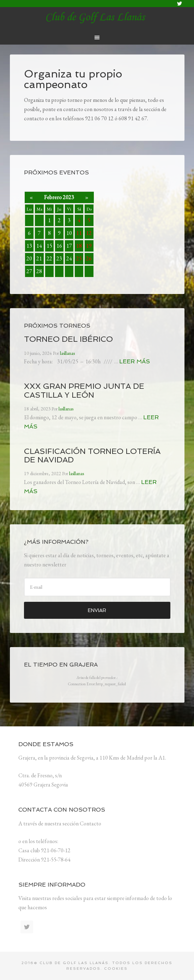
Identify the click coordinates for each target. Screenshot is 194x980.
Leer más (135, 361)
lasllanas (97, 18)
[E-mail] (97, 587)
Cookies (116, 969)
